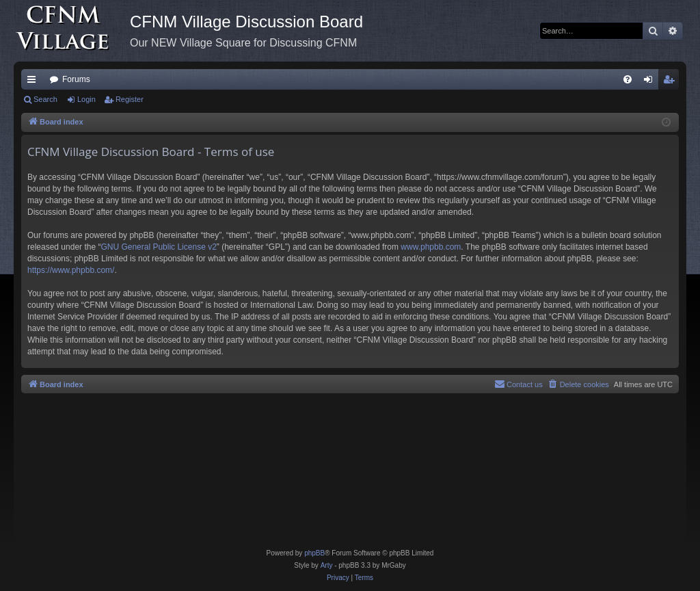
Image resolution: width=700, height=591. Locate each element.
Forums (76, 79)
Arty (327, 565)
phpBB (314, 553)
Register (130, 99)
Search (45, 99)
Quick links (34, 82)
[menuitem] (628, 79)
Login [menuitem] (651, 82)
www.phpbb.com (431, 247)
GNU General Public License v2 (158, 247)
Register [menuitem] (672, 82)
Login (86, 99)
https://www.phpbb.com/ (71, 270)
